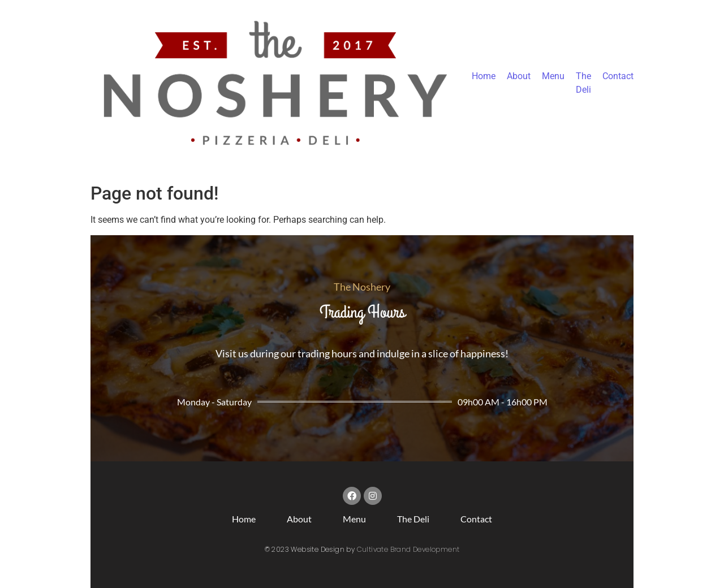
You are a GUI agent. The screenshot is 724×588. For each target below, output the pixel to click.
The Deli (413, 519)
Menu (553, 76)
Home (484, 76)
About (519, 76)
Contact (618, 76)
